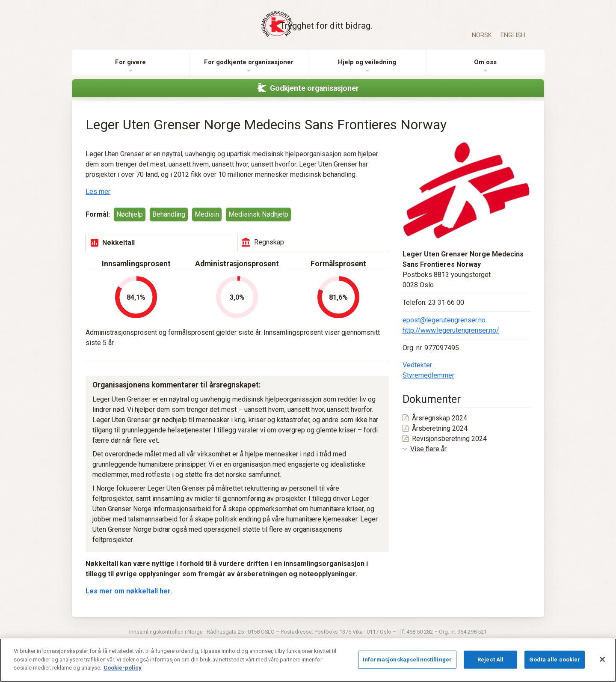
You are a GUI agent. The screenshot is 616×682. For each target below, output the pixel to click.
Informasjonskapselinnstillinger (407, 660)
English (513, 35)
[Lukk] (602, 659)
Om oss (485, 72)
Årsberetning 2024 (435, 438)
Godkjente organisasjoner (314, 98)
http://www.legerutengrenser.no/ (451, 340)
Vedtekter (417, 375)
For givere (130, 72)
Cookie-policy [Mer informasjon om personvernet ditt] (123, 668)
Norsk (482, 35)
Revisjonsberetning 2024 (445, 448)
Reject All (490, 660)
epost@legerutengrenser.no (444, 330)
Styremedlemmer (428, 385)
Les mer (98, 201)
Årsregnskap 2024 (435, 428)
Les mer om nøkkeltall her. (129, 601)
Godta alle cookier (555, 660)
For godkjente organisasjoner (249, 72)
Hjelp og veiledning (367, 72)
